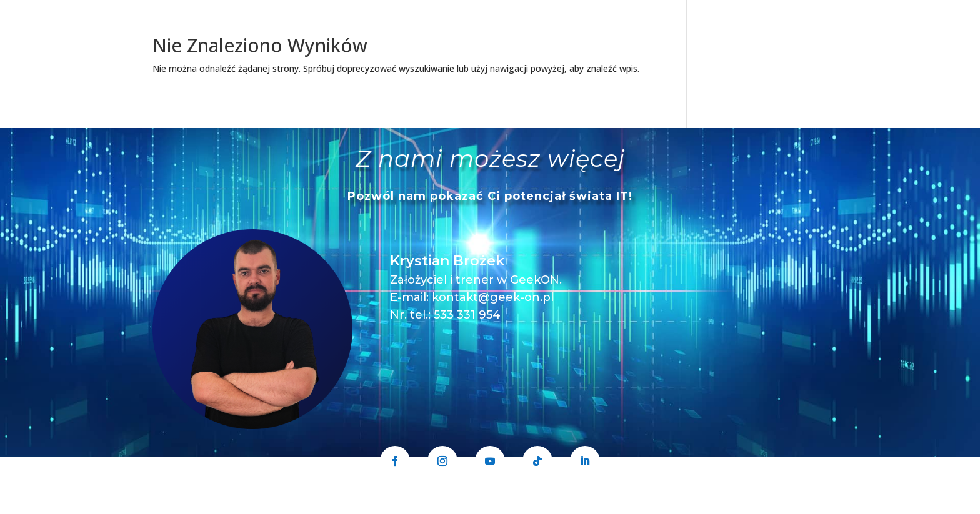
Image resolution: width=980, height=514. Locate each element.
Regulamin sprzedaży (633, 506)
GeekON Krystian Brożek (434, 506)
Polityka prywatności (537, 506)
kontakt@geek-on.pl (493, 297)
